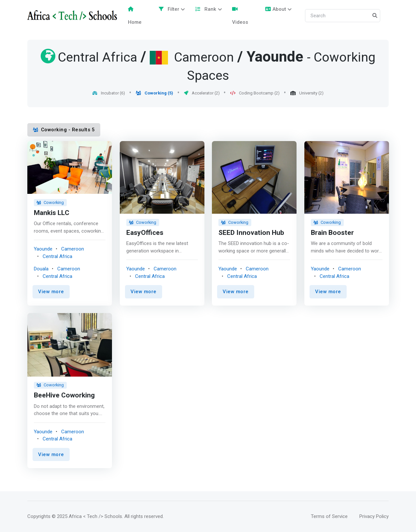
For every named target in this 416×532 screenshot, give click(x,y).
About (276, 9)
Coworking (50, 202)
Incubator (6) (109, 93)
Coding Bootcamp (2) (255, 93)
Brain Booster (332, 233)
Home (135, 16)
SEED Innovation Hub (251, 233)
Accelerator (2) (202, 93)
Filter (169, 9)
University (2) (307, 93)
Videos (240, 16)
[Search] (343, 16)
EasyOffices (145, 233)
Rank (206, 9)
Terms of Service (329, 516)
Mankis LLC (52, 213)
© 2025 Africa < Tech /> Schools (87, 516)
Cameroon (73, 249)
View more (51, 292)
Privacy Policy (374, 516)
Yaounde (275, 57)
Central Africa (57, 256)
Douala (41, 269)
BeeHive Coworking (64, 396)
